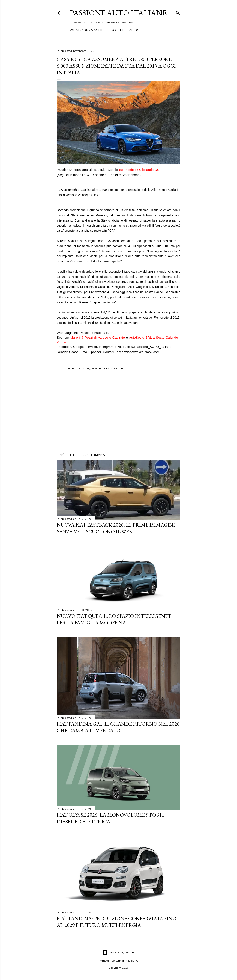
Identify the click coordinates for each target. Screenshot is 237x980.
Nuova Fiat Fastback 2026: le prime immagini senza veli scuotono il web (116, 528)
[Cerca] (178, 12)
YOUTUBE (119, 30)
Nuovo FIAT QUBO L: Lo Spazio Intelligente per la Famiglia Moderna (114, 619)
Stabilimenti (118, 368)
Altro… (135, 30)
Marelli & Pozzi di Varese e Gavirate (98, 337)
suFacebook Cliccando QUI (140, 170)
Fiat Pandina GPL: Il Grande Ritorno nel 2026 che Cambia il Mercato (118, 727)
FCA (75, 368)
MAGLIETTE (100, 30)
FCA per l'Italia (101, 368)
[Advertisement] (119, 412)
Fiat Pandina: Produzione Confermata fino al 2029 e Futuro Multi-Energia (117, 922)
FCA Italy (85, 368)
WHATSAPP (79, 30)
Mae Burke (132, 961)
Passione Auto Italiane (118, 13)
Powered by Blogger (119, 952)
